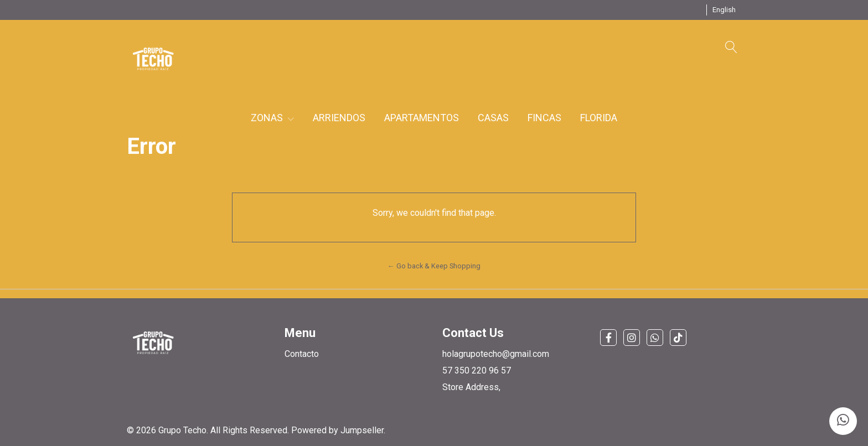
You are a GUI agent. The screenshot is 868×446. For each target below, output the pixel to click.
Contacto (302, 354)
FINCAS (544, 118)
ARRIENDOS (339, 118)
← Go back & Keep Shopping (434, 266)
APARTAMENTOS (422, 118)
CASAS (493, 118)
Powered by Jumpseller (337, 430)
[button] (724, 10)
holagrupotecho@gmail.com (496, 354)
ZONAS (272, 118)
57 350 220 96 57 (477, 370)
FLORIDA (599, 118)
